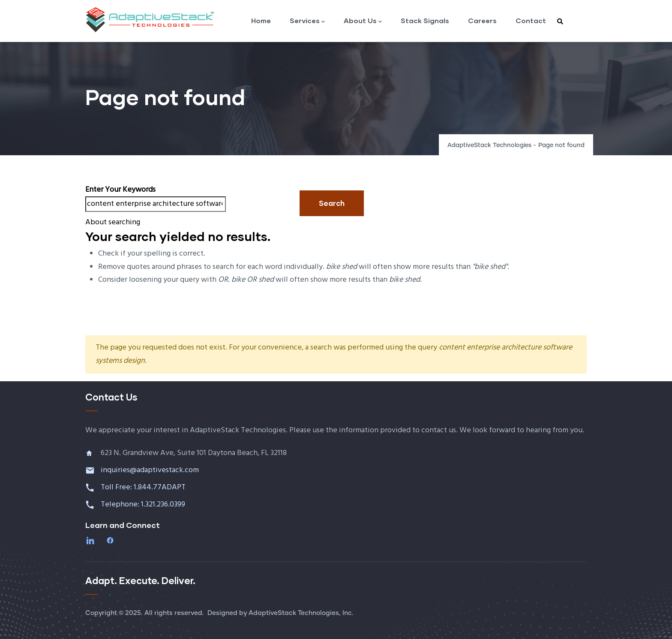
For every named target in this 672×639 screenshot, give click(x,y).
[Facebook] (111, 540)
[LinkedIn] (91, 540)
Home (261, 20)
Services (307, 21)
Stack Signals (425, 20)
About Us (363, 21)
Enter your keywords (120, 190)
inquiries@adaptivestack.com (150, 470)
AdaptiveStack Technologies (489, 145)
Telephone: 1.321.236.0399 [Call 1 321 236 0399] (144, 505)
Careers (482, 20)
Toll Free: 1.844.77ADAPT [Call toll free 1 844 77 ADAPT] (144, 487)
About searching (113, 222)
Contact (531, 20)
